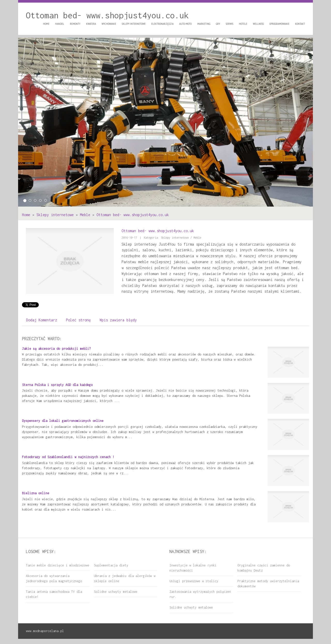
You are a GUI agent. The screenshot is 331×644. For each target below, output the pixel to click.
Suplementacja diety (111, 565)
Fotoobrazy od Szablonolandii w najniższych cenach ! (68, 457)
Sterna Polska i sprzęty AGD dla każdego (57, 385)
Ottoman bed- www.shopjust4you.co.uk (133, 215)
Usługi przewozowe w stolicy (194, 581)
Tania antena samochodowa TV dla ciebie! (54, 594)
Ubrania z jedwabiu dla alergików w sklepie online (125, 578)
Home (26, 215)
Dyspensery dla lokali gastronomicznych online (63, 421)
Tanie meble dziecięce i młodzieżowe (58, 565)
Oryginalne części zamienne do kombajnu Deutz (264, 568)
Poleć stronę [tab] (78, 320)
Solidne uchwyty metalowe (116, 592)
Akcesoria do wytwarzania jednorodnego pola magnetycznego (54, 578)
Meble (85, 215)
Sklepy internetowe (55, 215)
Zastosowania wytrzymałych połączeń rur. (200, 594)
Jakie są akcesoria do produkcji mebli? (56, 349)
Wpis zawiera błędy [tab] (118, 320)
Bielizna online (36, 493)
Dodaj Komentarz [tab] (42, 320)
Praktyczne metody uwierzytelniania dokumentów (268, 584)
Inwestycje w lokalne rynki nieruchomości (193, 568)
